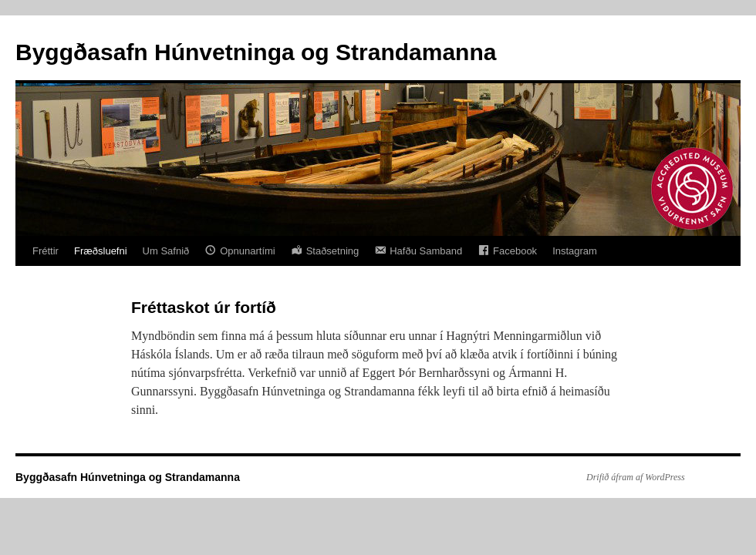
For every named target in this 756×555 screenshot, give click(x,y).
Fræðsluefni (101, 251)
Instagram (575, 251)
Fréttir (46, 251)
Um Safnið (166, 251)
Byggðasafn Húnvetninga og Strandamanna (256, 52)
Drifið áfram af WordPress (636, 477)
